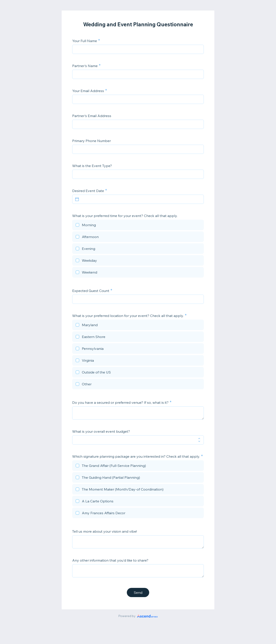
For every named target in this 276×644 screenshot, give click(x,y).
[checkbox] (138, 226)
